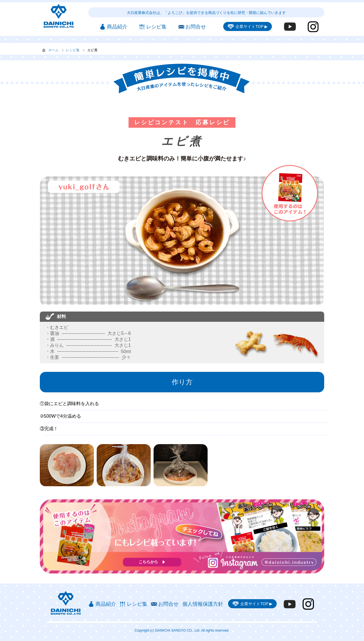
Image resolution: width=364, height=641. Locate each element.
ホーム (53, 50)
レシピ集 (73, 50)
